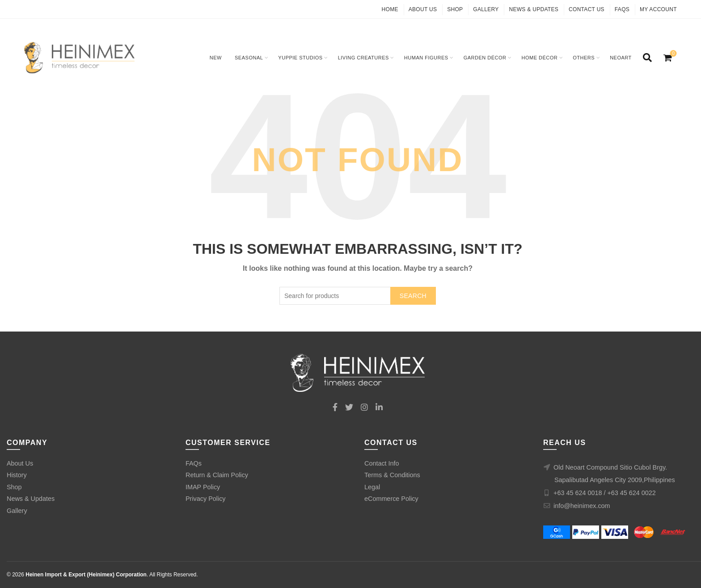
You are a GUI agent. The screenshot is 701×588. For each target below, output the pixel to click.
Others (584, 58)
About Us (423, 9)
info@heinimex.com (582, 506)
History (17, 475)
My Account (658, 9)
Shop (455, 9)
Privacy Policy (206, 499)
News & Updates (534, 9)
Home (390, 9)
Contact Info (382, 463)
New (216, 58)
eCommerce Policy (391, 499)
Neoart (621, 58)
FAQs (622, 9)
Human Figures (426, 58)
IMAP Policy (203, 487)
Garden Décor (485, 58)
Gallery (486, 9)
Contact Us (587, 9)
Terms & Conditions (392, 475)
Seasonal (249, 58)
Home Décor (540, 58)
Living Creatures (363, 58)
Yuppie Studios (300, 58)
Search (413, 296)
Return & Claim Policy (217, 475)
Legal (372, 487)
